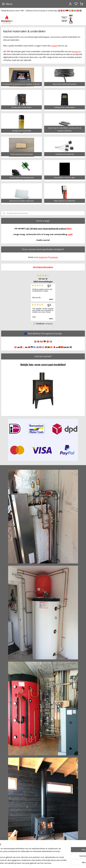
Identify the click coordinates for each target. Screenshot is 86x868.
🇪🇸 (48, 341)
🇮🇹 (51, 341)
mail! (70, 234)
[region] (25, 849)
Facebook (43, 257)
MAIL (69, 229)
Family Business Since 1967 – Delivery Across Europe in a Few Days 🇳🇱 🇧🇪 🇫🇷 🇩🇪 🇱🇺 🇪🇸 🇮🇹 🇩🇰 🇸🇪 (41, 11)
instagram (54, 257)
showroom (76, 51)
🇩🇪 (45, 341)
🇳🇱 (35, 341)
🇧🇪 (38, 341)
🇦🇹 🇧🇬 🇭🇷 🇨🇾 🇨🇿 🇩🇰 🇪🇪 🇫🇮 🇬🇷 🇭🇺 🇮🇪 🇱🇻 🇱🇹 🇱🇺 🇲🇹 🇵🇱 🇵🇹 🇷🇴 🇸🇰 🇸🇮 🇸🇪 (43, 347)
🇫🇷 (42, 341)
